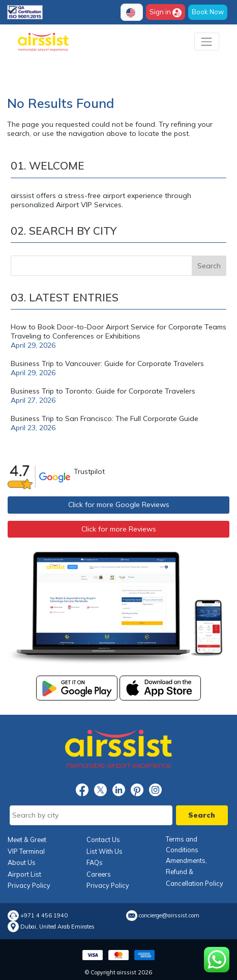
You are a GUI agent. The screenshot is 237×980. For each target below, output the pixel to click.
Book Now (208, 12)
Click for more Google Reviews (119, 505)
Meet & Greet (27, 839)
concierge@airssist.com (169, 916)
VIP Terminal (26, 851)
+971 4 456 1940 (44, 916)
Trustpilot (89, 471)
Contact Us (103, 839)
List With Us (105, 851)
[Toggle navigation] (207, 41)
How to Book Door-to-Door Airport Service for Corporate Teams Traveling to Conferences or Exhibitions (118, 331)
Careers (99, 874)
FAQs (95, 862)
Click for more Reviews (119, 529)
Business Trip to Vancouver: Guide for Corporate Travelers (107, 363)
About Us (22, 862)
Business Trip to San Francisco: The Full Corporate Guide (105, 418)
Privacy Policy (29, 885)
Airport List (24, 874)
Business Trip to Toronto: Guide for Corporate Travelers (103, 391)
